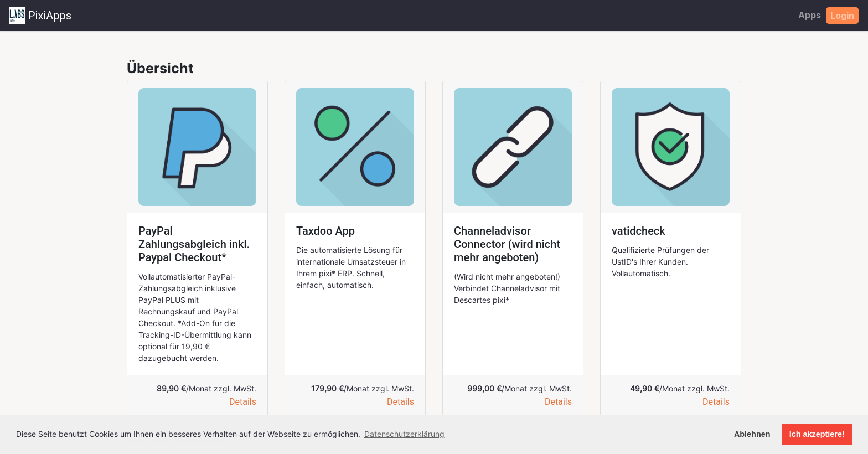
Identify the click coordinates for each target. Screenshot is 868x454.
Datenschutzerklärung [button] (404, 434)
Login (842, 16)
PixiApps (40, 16)
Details (243, 402)
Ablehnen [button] (752, 434)
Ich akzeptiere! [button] (817, 434)
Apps (810, 15)
